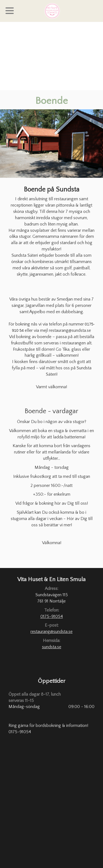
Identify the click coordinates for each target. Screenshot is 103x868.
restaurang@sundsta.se (51, 632)
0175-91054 (52, 616)
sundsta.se (52, 647)
